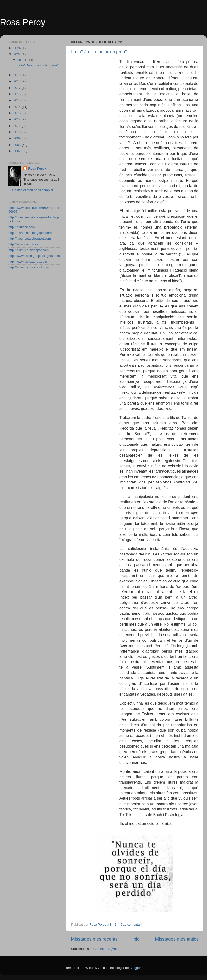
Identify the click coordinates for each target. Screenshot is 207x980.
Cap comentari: (132, 924)
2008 (18, 145)
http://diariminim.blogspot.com (30, 233)
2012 (18, 119)
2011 (18, 126)
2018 (18, 81)
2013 (18, 113)
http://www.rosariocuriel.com (29, 267)
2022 (18, 54)
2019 (18, 75)
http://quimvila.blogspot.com (29, 250)
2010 (18, 132)
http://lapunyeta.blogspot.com (30, 238)
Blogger (135, 968)
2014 (18, 107)
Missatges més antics (177, 939)
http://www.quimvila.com (26, 244)
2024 (18, 48)
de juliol (23, 60)
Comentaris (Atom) (107, 949)
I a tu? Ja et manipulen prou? (99, 52)
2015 (18, 100)
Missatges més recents (94, 939)
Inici (136, 939)
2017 (18, 88)
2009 (18, 138)
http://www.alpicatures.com (28, 262)
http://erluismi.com (22, 227)
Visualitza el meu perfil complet (31, 190)
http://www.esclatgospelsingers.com (34, 256)
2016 (18, 94)
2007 (18, 151)
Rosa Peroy (23, 22)
